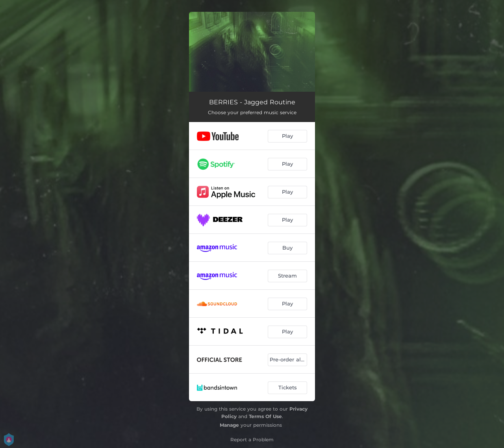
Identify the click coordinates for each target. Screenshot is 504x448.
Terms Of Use (265, 416)
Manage (229, 425)
